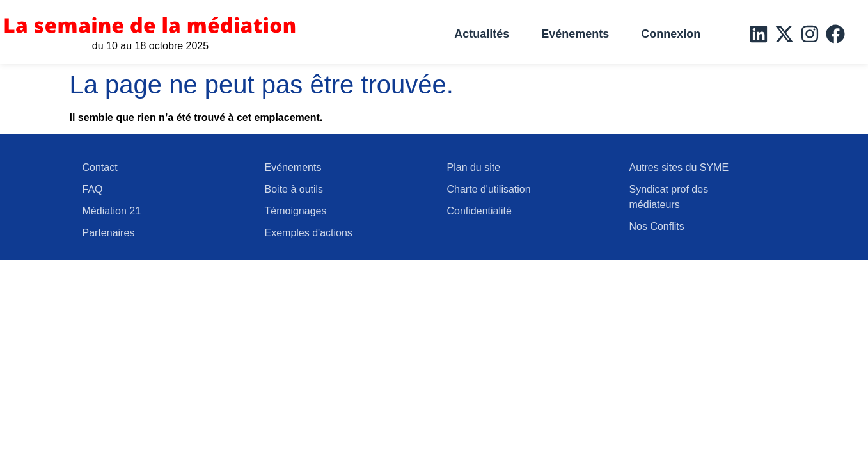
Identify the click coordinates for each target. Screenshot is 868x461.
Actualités (482, 34)
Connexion (671, 34)
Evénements (575, 34)
